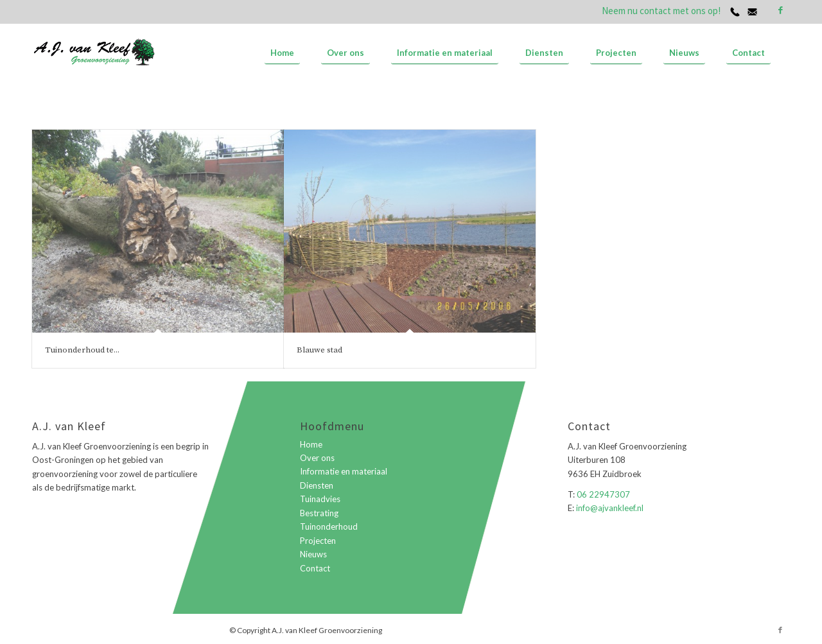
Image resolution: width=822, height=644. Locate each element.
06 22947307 (603, 494)
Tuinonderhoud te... (82, 350)
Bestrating (319, 513)
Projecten (318, 541)
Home (311, 444)
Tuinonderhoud (329, 527)
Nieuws (313, 554)
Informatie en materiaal (344, 471)
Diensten (317, 485)
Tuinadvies (320, 499)
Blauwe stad (319, 350)
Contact (315, 568)
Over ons (317, 458)
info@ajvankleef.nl (609, 508)
